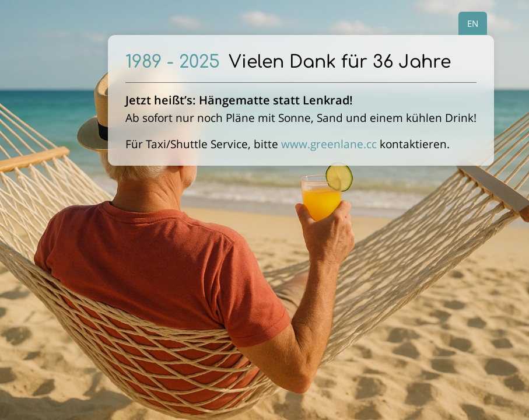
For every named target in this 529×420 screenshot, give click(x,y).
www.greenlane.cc (329, 144)
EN (473, 23)
